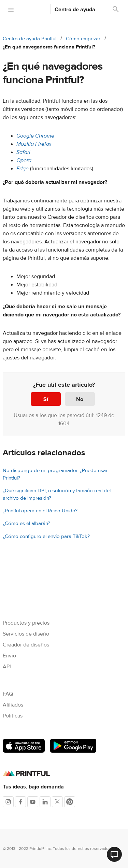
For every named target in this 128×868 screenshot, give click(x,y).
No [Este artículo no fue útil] (80, 399)
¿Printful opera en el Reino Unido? (40, 511)
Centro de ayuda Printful (30, 39)
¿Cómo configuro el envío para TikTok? (46, 536)
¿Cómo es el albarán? (26, 523)
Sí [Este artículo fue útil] (46, 399)
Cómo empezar (83, 39)
